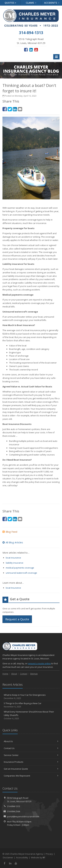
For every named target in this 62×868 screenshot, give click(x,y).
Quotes (10, 3)
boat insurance (13, 558)
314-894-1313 (14, 806)
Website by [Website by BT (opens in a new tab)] (38, 857)
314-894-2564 (14, 811)
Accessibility (22, 857)
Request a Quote (17, 619)
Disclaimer (8, 857)
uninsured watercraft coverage (21, 573)
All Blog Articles (13, 542)
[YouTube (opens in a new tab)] (36, 50)
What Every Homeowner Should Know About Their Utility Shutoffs (31, 715)
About (14, 674)
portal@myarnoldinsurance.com (23, 816)
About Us (31, 741)
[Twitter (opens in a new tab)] (10, 109)
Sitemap (34, 674)
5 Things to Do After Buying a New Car (31, 705)
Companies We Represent (31, 776)
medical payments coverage (20, 568)
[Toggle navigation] (56, 57)
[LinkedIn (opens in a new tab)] (31, 50)
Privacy (49, 854)
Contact (24, 674)
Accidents (52, 3)
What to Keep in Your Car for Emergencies (31, 697)
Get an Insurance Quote (31, 769)
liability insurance (15, 563)
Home (5, 674)
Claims (31, 3)
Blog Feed (10, 532)
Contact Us (31, 748)
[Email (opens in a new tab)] (20, 109)
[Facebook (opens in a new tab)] (26, 50)
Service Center (31, 755)
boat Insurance (13, 588)
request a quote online (39, 663)
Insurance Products (31, 762)
